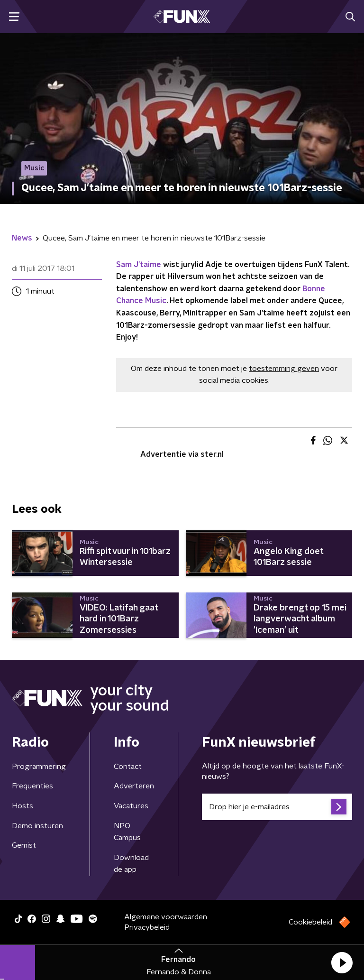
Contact (128, 767)
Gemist (24, 845)
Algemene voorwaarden (166, 917)
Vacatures (131, 806)
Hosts (23, 806)
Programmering (39, 767)
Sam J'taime (139, 265)
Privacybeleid (147, 927)
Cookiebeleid (310, 922)
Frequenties (32, 786)
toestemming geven (284, 369)
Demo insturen (37, 826)
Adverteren (134, 786)
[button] (342, 962)
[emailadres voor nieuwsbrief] (277, 807)
